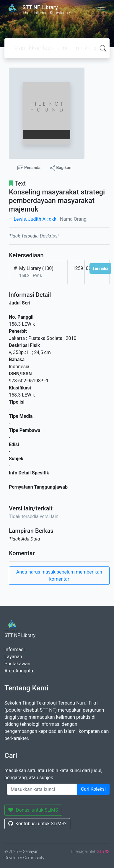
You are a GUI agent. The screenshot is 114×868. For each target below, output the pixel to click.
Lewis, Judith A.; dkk (35, 219)
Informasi (14, 650)
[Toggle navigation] (101, 10)
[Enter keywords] (42, 789)
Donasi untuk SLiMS (33, 810)
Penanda (29, 168)
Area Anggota (19, 671)
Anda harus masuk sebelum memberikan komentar (59, 575)
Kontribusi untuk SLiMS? (37, 824)
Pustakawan (17, 664)
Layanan (13, 657)
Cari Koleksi (93, 789)
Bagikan (61, 168)
